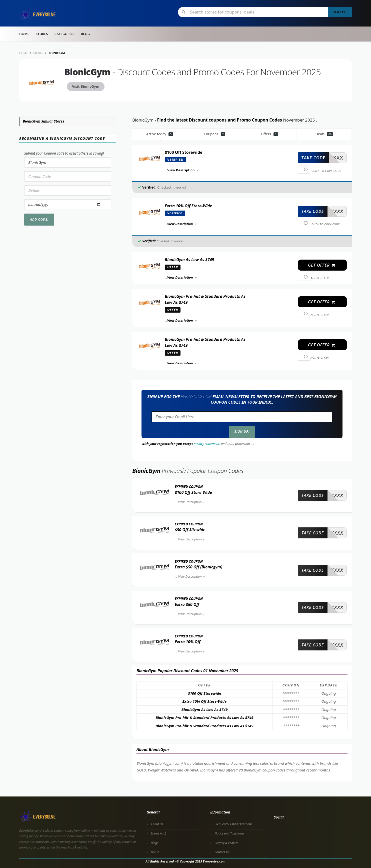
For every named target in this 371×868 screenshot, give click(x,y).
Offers (269, 134)
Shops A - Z (158, 833)
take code (313, 158)
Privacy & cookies (226, 843)
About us (157, 824)
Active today (160, 134)
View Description (192, 502)
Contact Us (222, 852)
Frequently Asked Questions (233, 824)
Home (24, 34)
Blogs (154, 843)
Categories (64, 34)
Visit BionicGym (86, 86)
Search (340, 12)
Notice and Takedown (229, 833)
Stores (42, 34)
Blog (85, 34)
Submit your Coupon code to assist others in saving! (64, 153)
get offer (322, 265)
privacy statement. (207, 444)
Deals (324, 134)
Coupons (214, 134)
